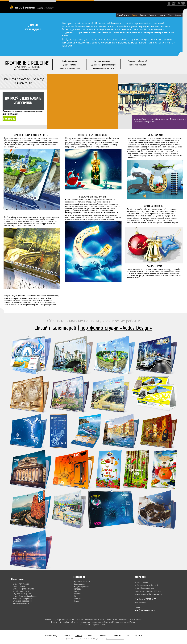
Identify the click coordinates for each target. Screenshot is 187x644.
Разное (77, 601)
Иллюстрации (79, 584)
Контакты (178, 15)
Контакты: (140, 577)
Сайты (77, 591)
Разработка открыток (137, 65)
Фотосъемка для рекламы (104, 68)
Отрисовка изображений (137, 61)
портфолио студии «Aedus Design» (116, 328)
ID (75, 596)
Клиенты (162, 15)
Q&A (170, 15)
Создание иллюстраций (103, 61)
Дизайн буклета (69, 65)
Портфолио (153, 15)
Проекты (143, 15)
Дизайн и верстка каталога (69, 68)
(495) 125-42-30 (150, 599)
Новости (67, 636)
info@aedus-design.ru (145, 610)
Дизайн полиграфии (69, 61)
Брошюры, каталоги (82, 582)
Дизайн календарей (21, 591)
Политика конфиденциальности (115, 639)
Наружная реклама (82, 586)
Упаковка (78, 594)
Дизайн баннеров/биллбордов (104, 65)
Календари (78, 589)
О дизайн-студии (123, 15)
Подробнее (9, 119)
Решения (134, 15)
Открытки (78, 599)
